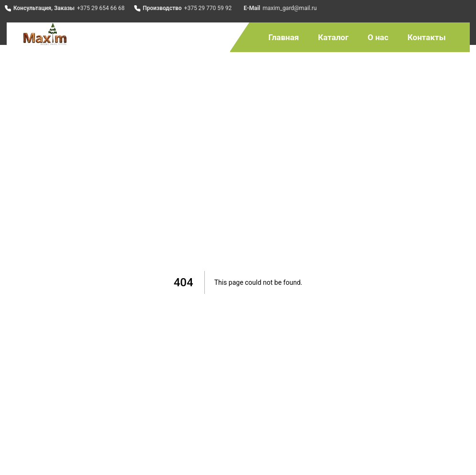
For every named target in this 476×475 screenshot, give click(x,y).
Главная (284, 37)
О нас (378, 37)
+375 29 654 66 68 (101, 8)
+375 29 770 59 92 (208, 8)
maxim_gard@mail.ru (290, 8)
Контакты (427, 37)
